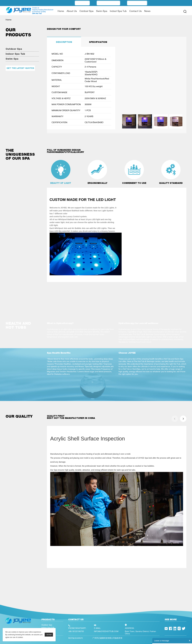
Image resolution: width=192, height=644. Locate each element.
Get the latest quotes (20, 68)
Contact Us (135, 11)
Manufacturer (108, 3)
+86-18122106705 (76, 631)
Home (61, 11)
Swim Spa (102, 11)
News (147, 11)
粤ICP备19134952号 (76, 638)
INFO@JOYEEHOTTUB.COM (106, 631)
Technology (137, 3)
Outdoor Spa (86, 11)
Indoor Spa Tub (118, 11)
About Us (72, 11)
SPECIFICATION (98, 42)
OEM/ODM (82, 3)
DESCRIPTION (64, 42)
